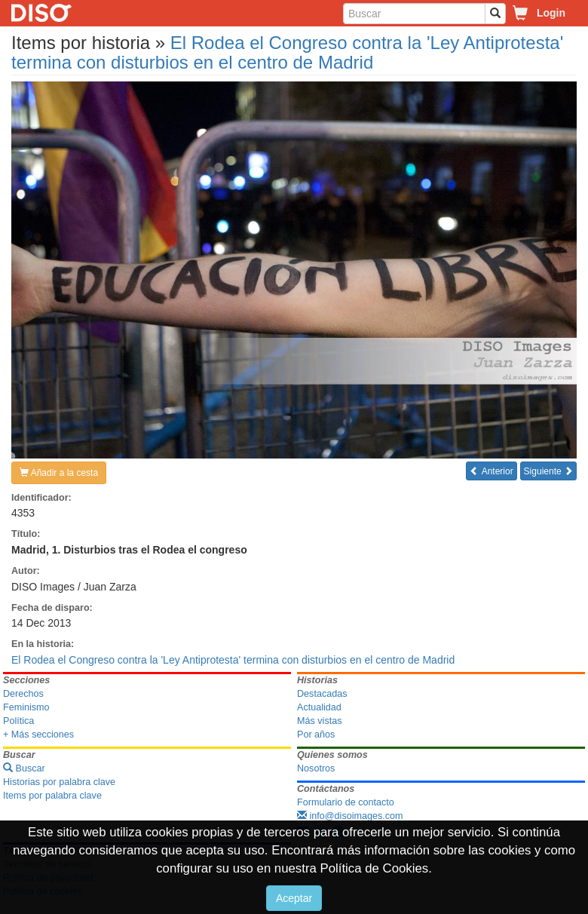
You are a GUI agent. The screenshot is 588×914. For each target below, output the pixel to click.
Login (551, 13)
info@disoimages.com (350, 816)
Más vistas (319, 721)
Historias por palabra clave (59, 782)
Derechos (23, 694)
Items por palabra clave (52, 796)
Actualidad (319, 707)
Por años (316, 735)
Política (18, 721)
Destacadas (322, 694)
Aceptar (294, 898)
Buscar (24, 768)
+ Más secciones (38, 735)
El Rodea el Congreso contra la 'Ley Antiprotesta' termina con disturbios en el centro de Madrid (287, 52)
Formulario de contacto (346, 802)
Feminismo (26, 707)
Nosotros (316, 768)
